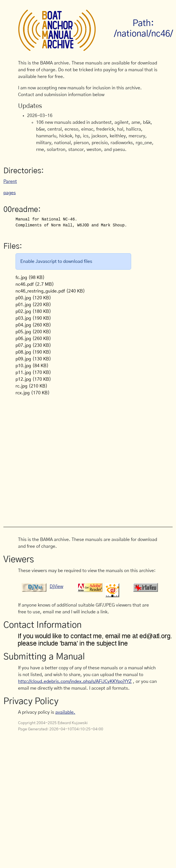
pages (10, 193)
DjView (56, 586)
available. (65, 712)
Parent (10, 181)
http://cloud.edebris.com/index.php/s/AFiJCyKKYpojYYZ (75, 681)
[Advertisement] (59, 458)
